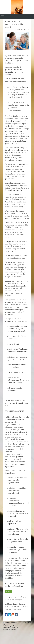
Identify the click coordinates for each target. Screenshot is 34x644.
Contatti (8, 592)
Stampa (7, 622)
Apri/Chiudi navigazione (17, 16)
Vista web (28, 622)
